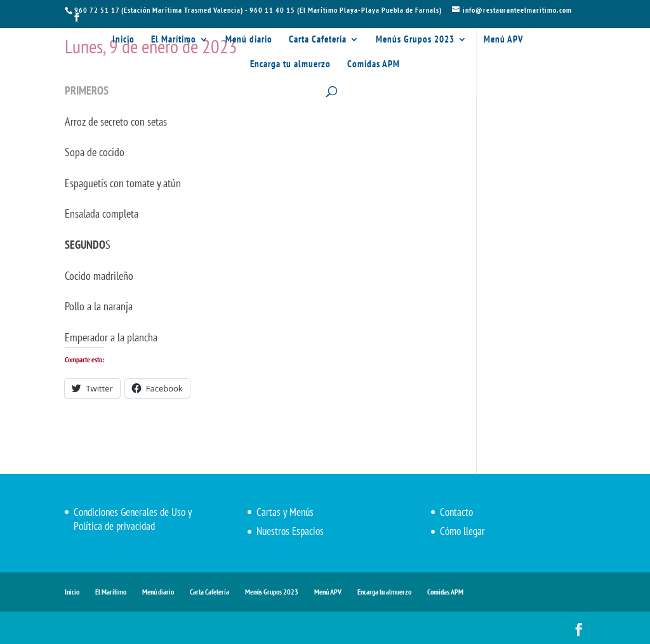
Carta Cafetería (318, 40)
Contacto (456, 512)
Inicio (123, 40)
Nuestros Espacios (290, 531)
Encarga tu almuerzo (290, 65)
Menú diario (249, 40)
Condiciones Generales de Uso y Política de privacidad (133, 519)
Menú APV (504, 40)
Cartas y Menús (285, 512)
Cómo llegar (462, 531)
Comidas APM (374, 65)
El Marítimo (174, 40)
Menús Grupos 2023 (415, 40)
